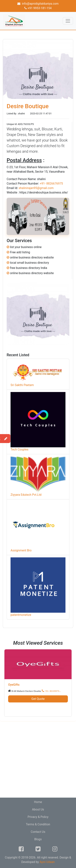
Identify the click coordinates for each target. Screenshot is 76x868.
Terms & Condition (38, 824)
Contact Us (38, 832)
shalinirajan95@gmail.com (36, 188)
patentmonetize (21, 615)
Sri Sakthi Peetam (22, 385)
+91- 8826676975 (51, 184)
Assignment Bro (21, 550)
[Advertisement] (38, 759)
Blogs (38, 839)
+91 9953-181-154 (38, 8)
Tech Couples (19, 449)
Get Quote (38, 699)
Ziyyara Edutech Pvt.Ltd (26, 495)
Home (38, 802)
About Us (38, 809)
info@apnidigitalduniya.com (38, 4)
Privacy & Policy (38, 817)
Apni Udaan (47, 862)
